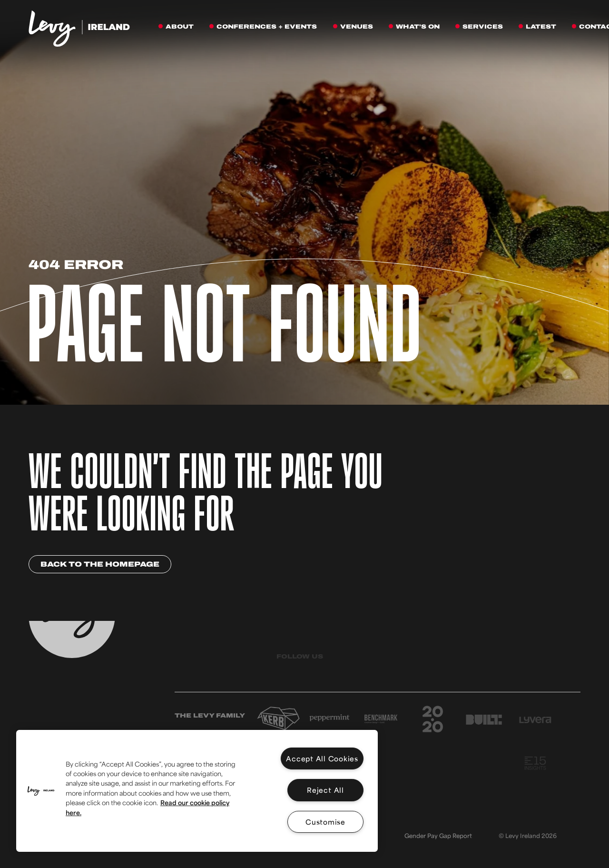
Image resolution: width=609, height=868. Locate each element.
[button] (41, 791)
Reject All (325, 790)
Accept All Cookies (322, 758)
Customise (325, 822)
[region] (197, 791)
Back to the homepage (100, 564)
